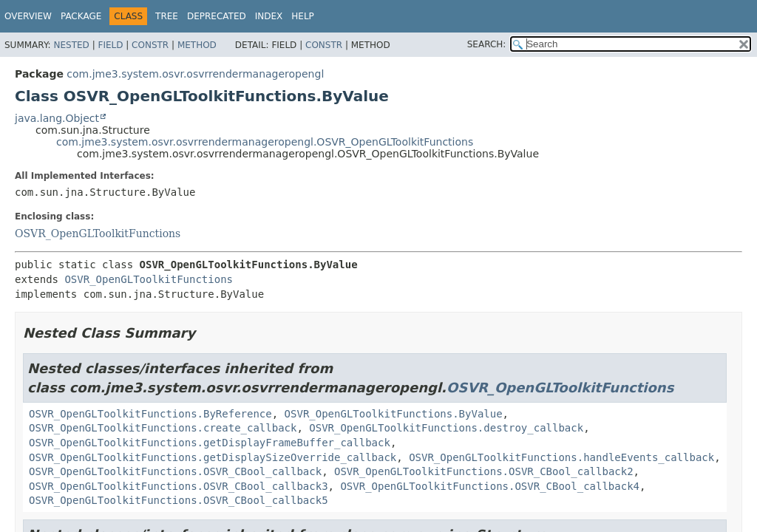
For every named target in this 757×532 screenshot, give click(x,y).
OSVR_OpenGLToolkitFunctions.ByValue (394, 414)
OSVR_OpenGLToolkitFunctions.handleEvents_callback (561, 457)
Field (110, 45)
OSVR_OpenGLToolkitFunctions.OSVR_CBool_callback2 (484, 471)
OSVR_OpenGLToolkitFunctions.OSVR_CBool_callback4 (490, 486)
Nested (71, 45)
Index (269, 16)
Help (303, 16)
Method (197, 45)
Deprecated (217, 16)
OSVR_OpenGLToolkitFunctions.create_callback (163, 428)
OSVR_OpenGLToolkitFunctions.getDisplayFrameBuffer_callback (210, 443)
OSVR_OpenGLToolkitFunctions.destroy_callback (446, 428)
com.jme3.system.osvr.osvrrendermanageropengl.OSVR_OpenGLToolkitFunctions (265, 142)
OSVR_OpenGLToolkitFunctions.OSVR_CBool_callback (175, 471)
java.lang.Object (57, 118)
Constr (150, 45)
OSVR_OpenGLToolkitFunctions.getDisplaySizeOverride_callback (213, 457)
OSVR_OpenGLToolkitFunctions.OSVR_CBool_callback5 (179, 500)
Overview (28, 16)
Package (81, 16)
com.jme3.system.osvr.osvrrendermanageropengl (195, 74)
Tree (167, 16)
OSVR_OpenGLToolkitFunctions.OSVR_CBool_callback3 (179, 486)
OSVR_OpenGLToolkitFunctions (98, 233)
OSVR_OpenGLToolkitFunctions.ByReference (150, 414)
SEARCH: (487, 44)
